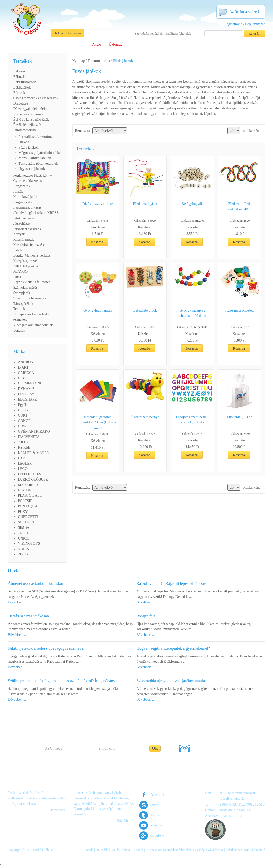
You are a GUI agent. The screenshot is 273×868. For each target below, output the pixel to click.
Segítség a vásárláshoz (203, 45)
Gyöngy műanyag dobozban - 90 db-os (192, 313)
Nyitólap (79, 61)
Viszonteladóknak (143, 45)
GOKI (23, 415)
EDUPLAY (26, 394)
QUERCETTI (28, 517)
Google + (157, 836)
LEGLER (25, 463)
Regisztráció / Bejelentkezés (245, 24)
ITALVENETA (29, 437)
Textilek (19, 309)
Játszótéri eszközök (27, 229)
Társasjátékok (23, 304)
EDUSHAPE (27, 399)
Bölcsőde (60, 45)
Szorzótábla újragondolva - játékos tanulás (172, 681)
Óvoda (41, 45)
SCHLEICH (27, 522)
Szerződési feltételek (149, 34)
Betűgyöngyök (192, 204)
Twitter (155, 815)
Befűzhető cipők (145, 310)
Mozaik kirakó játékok (35, 158)
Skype (155, 805)
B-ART (23, 367)
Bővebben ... (17, 602)
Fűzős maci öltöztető (240, 310)
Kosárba (97, 242)
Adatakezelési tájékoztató (158, 760)
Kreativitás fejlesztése (29, 245)
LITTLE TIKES (30, 474)
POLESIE (25, 501)
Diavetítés (21, 103)
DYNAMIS (26, 389)
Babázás (19, 71)
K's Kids (24, 447)
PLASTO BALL (30, 496)
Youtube (156, 825)
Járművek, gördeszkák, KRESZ (36, 213)
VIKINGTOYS (29, 544)
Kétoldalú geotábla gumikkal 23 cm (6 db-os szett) (98, 422)
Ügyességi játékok (32, 169)
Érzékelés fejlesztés (28, 125)
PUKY (23, 512)
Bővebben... (60, 810)
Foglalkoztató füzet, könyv (33, 176)
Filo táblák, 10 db (240, 417)
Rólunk (23, 45)
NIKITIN (25, 490)
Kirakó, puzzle (24, 239)
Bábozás (19, 77)
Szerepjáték (22, 293)
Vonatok (19, 330)
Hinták (18, 191)
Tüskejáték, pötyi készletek (38, 163)
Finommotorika (25, 130)
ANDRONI (26, 362)
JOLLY (23, 442)
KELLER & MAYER (34, 453)
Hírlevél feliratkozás (67, 33)
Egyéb (23, 405)
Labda (18, 250)
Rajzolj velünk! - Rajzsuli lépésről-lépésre (171, 584)
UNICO (24, 538)
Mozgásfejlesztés (26, 261)
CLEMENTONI (30, 383)
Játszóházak (22, 224)
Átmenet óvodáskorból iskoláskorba (38, 584)
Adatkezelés (234, 850)
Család (80, 45)
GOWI (23, 426)
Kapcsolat (234, 45)
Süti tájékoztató (255, 850)
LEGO (23, 469)
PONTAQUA (28, 506)
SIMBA (24, 528)
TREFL (24, 533)
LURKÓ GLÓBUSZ (33, 480)
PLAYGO (21, 272)
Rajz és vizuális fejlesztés (32, 282)
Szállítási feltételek (178, 34)
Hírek (13, 570)
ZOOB (23, 554)
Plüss (17, 277)
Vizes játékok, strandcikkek (33, 325)
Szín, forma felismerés (30, 298)
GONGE (24, 421)
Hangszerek (22, 186)
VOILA (24, 549)
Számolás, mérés (25, 287)
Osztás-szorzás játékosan (29, 616)
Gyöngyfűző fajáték (98, 310)
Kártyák (19, 234)
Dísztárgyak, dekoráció (30, 109)
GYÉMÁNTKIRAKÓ (34, 432)
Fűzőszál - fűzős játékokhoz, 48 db (240, 206)
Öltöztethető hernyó (145, 417)
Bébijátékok (22, 87)
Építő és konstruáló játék (31, 120)
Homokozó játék (25, 197)
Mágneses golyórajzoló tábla (39, 153)
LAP (21, 458)
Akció (96, 45)
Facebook (157, 795)
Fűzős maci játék (145, 204)
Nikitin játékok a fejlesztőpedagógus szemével (46, 648)
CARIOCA (26, 373)
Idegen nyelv (23, 202)
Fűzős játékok (29, 148)
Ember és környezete (28, 114)
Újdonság (116, 45)
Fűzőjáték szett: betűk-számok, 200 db (192, 420)
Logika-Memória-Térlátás (32, 255)
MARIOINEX (28, 485)
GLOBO (24, 410)
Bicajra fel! (146, 616)
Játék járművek (24, 218)
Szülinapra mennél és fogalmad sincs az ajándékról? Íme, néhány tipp (65, 681)
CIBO (22, 378)
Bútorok (19, 93)
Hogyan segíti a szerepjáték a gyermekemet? (173, 648)
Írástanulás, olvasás (27, 207)
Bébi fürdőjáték (25, 82)
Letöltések (171, 45)
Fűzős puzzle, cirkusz (98, 204)
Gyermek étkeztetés (28, 181)
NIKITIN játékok (26, 266)
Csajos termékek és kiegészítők (36, 98)
